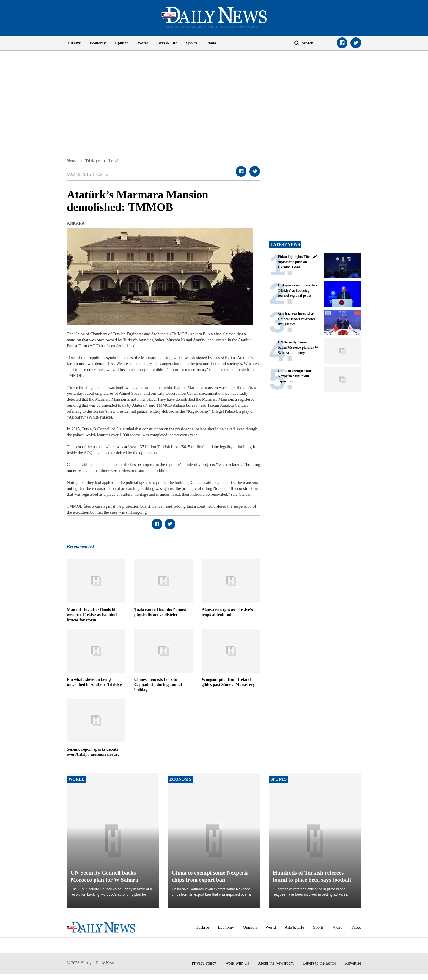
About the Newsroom (276, 963)
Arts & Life (167, 43)
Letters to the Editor (319, 963)
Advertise (353, 963)
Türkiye (74, 43)
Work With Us (237, 963)
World (143, 43)
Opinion (122, 43)
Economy (98, 43)
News (72, 161)
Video (337, 927)
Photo (211, 43)
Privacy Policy (204, 963)
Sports (192, 43)
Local (113, 161)
